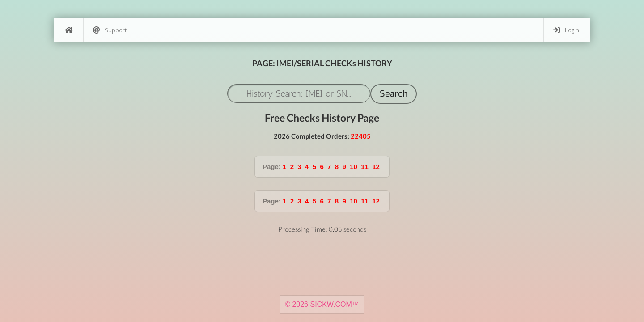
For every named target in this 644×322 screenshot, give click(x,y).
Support (110, 30)
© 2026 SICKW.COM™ (322, 304)
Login (566, 30)
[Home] (68, 30)
